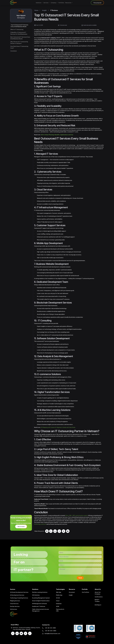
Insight (71, 595)
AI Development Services (17, 595)
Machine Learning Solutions (40, 592)
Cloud (58, 601)
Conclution (14, 51)
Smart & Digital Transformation (41, 601)
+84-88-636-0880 (50, 631)
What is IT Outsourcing (17, 29)
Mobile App (59, 595)
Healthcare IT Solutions (39, 606)
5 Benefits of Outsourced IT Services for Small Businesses (19, 33)
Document (72, 592)
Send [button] (80, 578)
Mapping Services (15, 601)
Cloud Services (14, 604)
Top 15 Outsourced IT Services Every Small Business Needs (19, 26)
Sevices (13, 589)
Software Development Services (19, 592)
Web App (59, 592)
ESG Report (98, 605)
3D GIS (58, 598)
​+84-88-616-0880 (50, 628)
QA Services (14, 609)
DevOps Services (15, 606)
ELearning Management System (41, 598)
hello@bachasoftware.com (52, 634)
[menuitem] (39, 3)
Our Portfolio (85, 592)
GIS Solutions (36, 595)
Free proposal (97, 3)
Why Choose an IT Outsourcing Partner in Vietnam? (19, 43)
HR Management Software (39, 604)
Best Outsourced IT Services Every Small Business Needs (20, 38)
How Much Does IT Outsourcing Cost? (19, 47)
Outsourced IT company (49, 38)
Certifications (99, 597)
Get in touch (21, 526)
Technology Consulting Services (19, 598)
